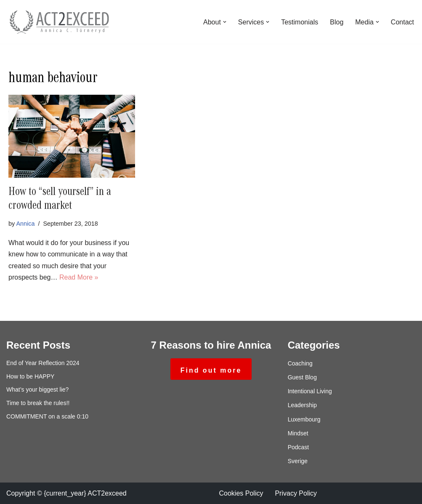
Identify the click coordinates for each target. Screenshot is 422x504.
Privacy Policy (296, 493)
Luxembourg (304, 419)
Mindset (298, 433)
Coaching (300, 363)
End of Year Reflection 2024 (43, 363)
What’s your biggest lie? (37, 389)
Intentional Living (310, 391)
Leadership (302, 405)
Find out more (211, 370)
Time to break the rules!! (38, 403)
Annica (25, 224)
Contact (402, 22)
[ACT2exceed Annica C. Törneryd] (59, 22)
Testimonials (300, 22)
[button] (225, 22)
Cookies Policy (241, 493)
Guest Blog (302, 377)
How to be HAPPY (30, 376)
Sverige (298, 461)
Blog (337, 22)
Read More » (79, 277)
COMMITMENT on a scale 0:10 (47, 416)
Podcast (299, 447)
